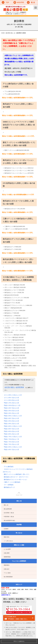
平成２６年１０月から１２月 (12, 447)
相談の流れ (6, 537)
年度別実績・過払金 (8, 517)
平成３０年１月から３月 (11, 413)
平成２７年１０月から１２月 (12, 437)
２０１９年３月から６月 (11, 400)
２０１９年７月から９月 (11, 398)
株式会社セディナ (9, 487)
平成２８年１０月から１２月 (12, 426)
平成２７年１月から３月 (11, 444)
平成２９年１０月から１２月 (12, 416)
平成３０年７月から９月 (11, 408)
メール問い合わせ (8, 541)
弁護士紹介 (6, 569)
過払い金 (5, 505)
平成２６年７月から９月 (11, 450)
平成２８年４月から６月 (11, 431)
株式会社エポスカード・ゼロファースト (15, 477)
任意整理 (5, 529)
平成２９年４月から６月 (11, 421)
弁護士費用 (6, 553)
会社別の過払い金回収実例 (14, 387)
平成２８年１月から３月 (11, 434)
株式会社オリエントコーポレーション (15, 480)
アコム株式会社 (8, 467)
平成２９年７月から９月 (11, 418)
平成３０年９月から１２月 (11, 405)
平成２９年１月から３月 (11, 424)
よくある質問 (6, 549)
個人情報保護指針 (8, 577)
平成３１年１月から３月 (11, 403)
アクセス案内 (6, 573)
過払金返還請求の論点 (9, 520)
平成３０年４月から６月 (11, 411)
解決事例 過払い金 (11, 33)
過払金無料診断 (7, 509)
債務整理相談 (6, 557)
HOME (3, 33)
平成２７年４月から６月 (11, 442)
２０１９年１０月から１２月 (12, 395)
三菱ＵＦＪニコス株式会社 (11, 482)
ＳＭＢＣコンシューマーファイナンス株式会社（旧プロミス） (17, 470)
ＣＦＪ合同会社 (8, 485)
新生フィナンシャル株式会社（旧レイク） (16, 474)
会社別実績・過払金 (8, 513)
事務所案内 (6, 565)
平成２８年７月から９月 (11, 429)
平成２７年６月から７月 (11, 439)
